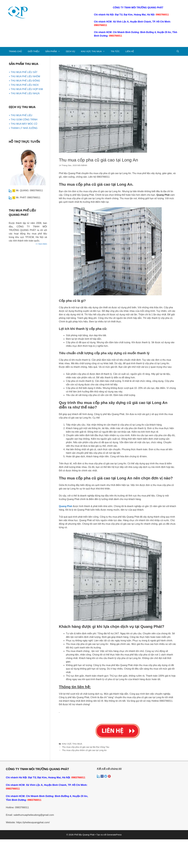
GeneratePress (114, 833)
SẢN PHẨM (54, 51)
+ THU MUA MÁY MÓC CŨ (23, 124)
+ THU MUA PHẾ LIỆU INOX (24, 85)
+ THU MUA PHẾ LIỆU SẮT (23, 72)
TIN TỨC (115, 51)
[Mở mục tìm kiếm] (178, 51)
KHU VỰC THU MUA (94, 51)
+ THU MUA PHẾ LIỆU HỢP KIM (26, 89)
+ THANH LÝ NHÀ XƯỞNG (23, 128)
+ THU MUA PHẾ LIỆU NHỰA (24, 93)
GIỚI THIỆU (34, 51)
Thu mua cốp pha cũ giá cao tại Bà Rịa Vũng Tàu (84, 746)
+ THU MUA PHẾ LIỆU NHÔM (24, 76)
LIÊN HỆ (130, 51)
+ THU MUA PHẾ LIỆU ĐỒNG (24, 81)
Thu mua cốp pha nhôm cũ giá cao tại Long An (83, 749)
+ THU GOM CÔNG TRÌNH (23, 120)
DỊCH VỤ (71, 51)
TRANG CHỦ (15, 51)
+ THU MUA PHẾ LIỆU (21, 115)
